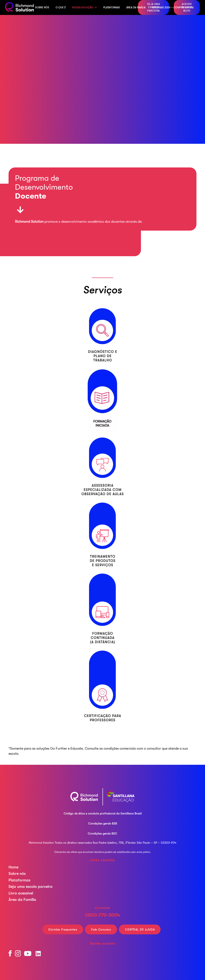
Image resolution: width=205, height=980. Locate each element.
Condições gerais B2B (103, 823)
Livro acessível (21, 893)
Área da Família (22, 900)
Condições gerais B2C (102, 833)
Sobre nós (17, 874)
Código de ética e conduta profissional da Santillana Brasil (103, 813)
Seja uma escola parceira (31, 887)
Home (13, 867)
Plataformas (19, 880)
